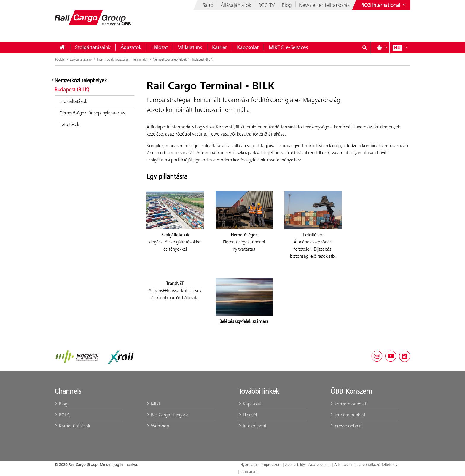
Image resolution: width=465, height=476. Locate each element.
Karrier (219, 47)
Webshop (158, 426)
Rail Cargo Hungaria (168, 415)
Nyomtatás (249, 464)
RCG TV (266, 5)
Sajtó (208, 5)
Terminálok (140, 59)
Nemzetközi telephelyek (170, 59)
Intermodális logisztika (112, 59)
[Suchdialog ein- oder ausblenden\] (364, 47)
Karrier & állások (72, 426)
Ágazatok (131, 47)
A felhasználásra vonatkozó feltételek (366, 464)
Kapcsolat (248, 47)
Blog (287, 5)
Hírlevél (248, 415)
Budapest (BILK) (202, 59)
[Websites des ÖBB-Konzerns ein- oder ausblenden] (384, 5)
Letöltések (69, 124)
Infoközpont (252, 426)
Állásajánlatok (236, 5)
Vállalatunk (190, 47)
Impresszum (272, 464)
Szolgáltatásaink (93, 47)
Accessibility (295, 464)
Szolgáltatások (73, 101)
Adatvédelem (320, 464)
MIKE (154, 404)
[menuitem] (62, 47)
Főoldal (60, 59)
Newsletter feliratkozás (324, 5)
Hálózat (160, 47)
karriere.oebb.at (348, 415)
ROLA (62, 415)
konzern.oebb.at (348, 404)
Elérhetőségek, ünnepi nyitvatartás (92, 113)
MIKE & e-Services (288, 47)
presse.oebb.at (347, 426)
